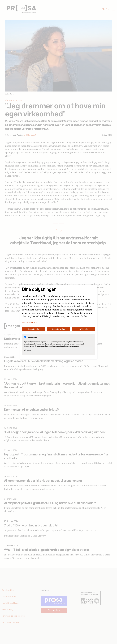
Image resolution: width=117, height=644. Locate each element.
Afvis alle (84, 329)
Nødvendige (31, 337)
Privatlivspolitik (29, 323)
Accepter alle (33, 329)
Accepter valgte (58, 329)
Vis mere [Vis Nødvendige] (27, 350)
